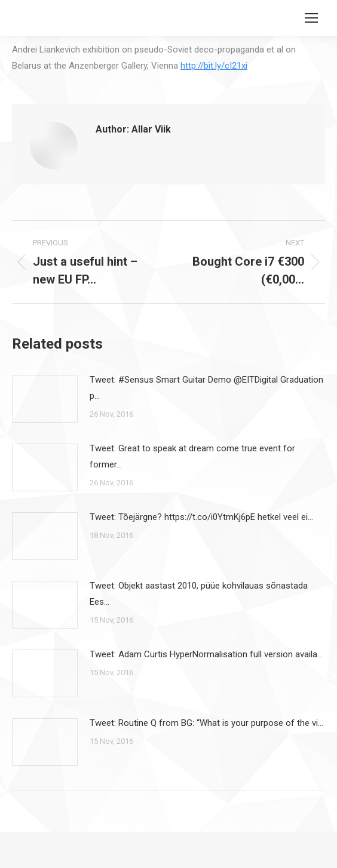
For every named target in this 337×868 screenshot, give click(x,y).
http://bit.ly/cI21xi (214, 66)
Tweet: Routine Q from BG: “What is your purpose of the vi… (206, 723)
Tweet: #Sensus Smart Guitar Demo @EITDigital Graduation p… (206, 388)
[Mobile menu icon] (311, 18)
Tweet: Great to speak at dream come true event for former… (192, 456)
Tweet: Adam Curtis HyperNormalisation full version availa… (206, 654)
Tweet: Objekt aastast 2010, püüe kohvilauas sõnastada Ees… (199, 594)
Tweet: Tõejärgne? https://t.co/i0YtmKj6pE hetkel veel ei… (201, 517)
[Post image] (45, 399)
